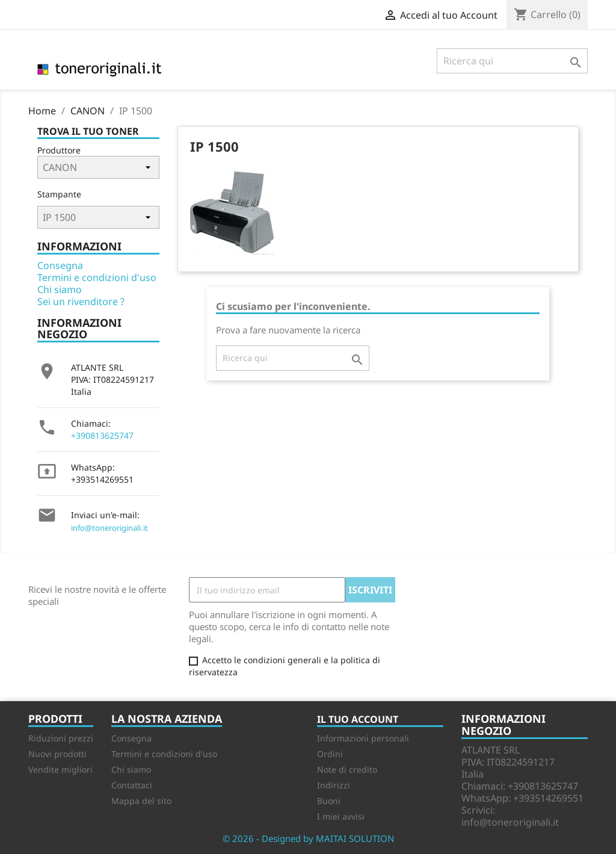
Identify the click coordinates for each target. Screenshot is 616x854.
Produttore (59, 150)
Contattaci (132, 785)
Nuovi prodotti (57, 754)
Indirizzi (334, 785)
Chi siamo (60, 289)
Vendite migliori (60, 769)
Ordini (330, 754)
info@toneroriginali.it (109, 528)
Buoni (329, 801)
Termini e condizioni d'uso (97, 277)
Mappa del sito (141, 801)
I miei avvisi (341, 816)
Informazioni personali (363, 738)
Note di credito (347, 769)
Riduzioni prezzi (61, 738)
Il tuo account (358, 719)
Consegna (60, 265)
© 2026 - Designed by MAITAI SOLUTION (308, 838)
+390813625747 (102, 435)
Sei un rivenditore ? (81, 302)
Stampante (59, 194)
